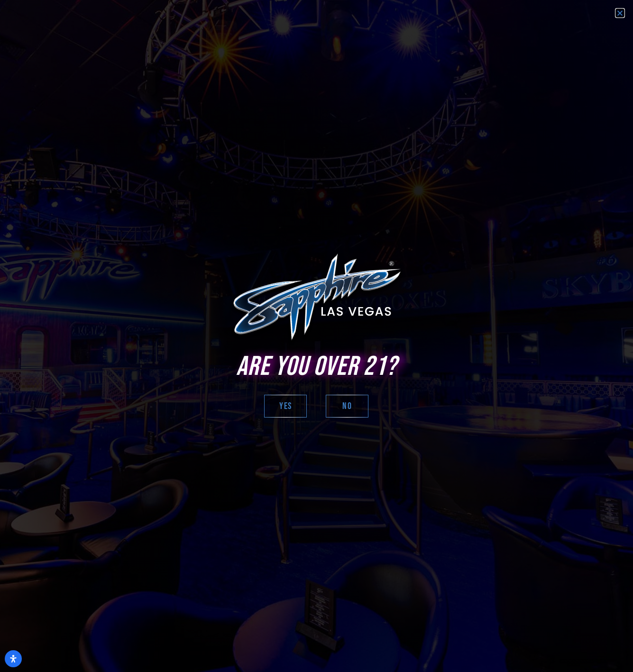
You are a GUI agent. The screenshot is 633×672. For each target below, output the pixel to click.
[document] (316, 336)
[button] (620, 13)
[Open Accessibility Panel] (13, 659)
